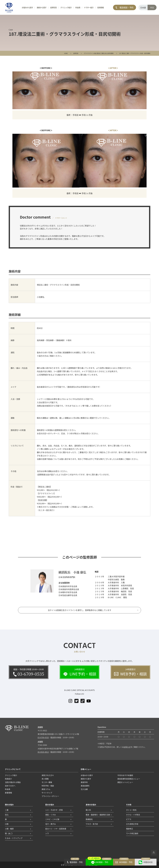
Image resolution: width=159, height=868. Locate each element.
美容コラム (46, 789)
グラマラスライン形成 (90, 53)
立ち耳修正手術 (132, 824)
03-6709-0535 (43, 737)
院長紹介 (8, 779)
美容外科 (84, 782)
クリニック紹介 (66, 7)
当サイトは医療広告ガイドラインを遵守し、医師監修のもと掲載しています (79, 610)
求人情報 (45, 779)
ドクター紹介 (89, 7)
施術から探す (42, 7)
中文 (152, 8)
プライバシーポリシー (50, 796)
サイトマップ (47, 793)
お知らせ (127, 747)
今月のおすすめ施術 (125, 775)
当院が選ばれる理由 (13, 782)
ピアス (129, 819)
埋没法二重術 (100, 53)
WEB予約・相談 (48, 786)
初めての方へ (10, 786)
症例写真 (76, 53)
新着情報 (8, 793)
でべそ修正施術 (132, 833)
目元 (106, 53)
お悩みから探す (27, 7)
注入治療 (84, 789)
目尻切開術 (110, 53)
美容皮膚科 (85, 786)
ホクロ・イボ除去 (133, 815)
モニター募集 (47, 782)
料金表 (78, 7)
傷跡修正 (130, 829)
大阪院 (40, 742)
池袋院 (40, 727)
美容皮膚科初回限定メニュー (129, 779)
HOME (66, 53)
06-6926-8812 (43, 752)
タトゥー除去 (131, 810)
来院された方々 (48, 775)
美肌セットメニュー (125, 782)
